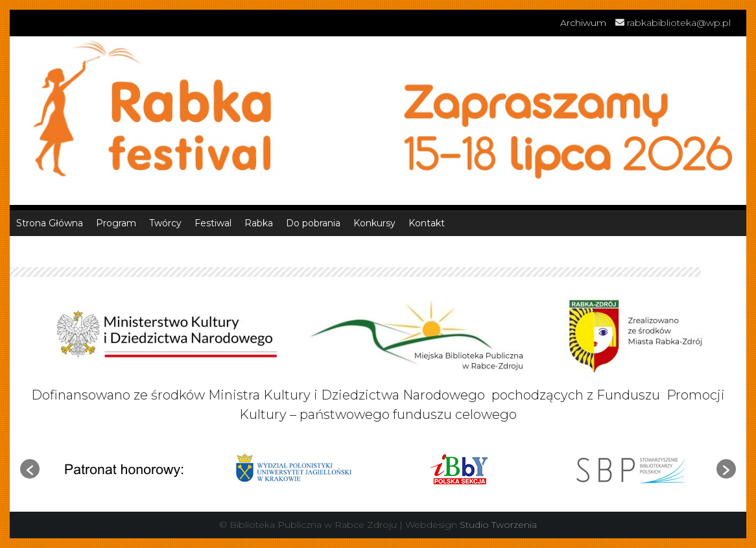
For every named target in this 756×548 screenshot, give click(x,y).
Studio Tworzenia (498, 525)
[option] (124, 469)
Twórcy (165, 223)
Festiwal (213, 223)
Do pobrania (313, 223)
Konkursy (374, 223)
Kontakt (427, 223)
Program (116, 223)
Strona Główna (50, 223)
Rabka (259, 223)
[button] (30, 469)
